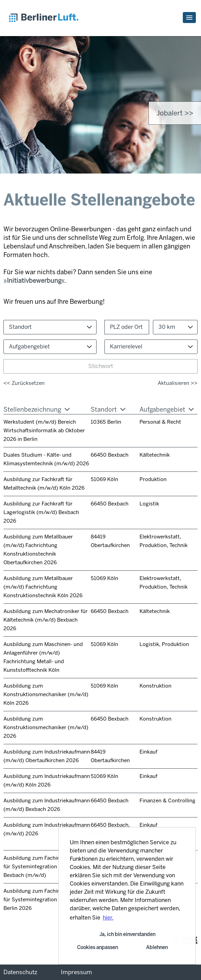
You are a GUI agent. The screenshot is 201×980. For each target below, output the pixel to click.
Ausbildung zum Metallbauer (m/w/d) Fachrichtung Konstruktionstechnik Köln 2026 (43, 587)
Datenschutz (20, 972)
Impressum (76, 972)
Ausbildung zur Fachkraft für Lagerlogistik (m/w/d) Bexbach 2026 (41, 512)
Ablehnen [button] (157, 947)
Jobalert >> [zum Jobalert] (175, 113)
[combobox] (175, 327)
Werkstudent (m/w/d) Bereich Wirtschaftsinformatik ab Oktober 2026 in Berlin (44, 431)
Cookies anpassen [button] (97, 947)
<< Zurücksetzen (24, 383)
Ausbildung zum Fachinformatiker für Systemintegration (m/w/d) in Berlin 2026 (44, 900)
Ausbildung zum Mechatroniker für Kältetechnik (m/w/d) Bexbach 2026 (46, 620)
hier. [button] (108, 918)
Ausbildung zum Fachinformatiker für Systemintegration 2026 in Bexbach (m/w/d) (44, 867)
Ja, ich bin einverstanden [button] (127, 934)
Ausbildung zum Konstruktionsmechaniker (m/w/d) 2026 (46, 727)
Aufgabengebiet (167, 410)
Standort (108, 410)
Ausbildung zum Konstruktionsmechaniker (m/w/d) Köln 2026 (46, 694)
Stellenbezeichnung (37, 410)
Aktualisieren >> (178, 383)
